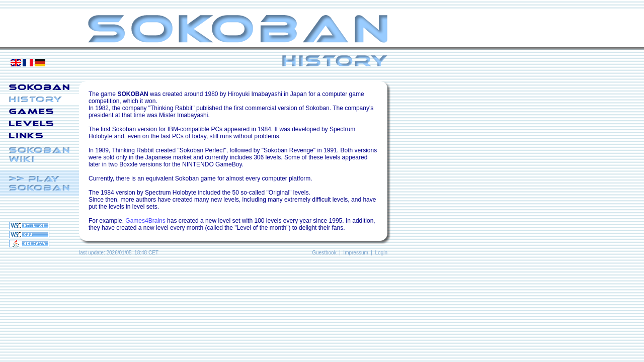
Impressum (355, 253)
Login (381, 253)
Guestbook (324, 253)
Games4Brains (145, 221)
